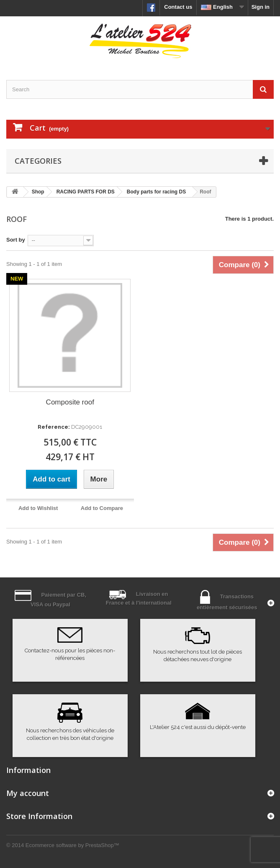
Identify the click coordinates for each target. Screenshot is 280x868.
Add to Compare (102, 508)
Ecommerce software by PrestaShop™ (72, 845)
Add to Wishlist (38, 508)
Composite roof (70, 402)
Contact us (178, 7)
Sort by (16, 240)
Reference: (54, 427)
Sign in (261, 7)
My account (28, 793)
